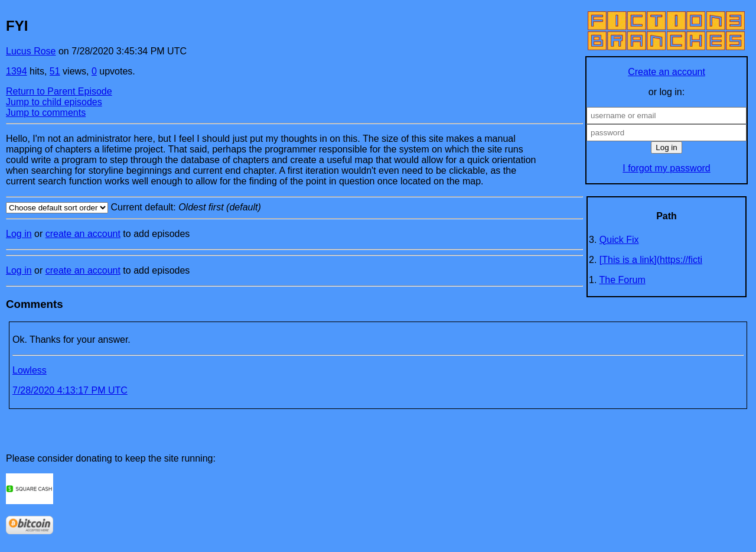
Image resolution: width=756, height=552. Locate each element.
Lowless (30, 370)
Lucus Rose (31, 51)
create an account (83, 234)
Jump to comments (46, 113)
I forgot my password (667, 168)
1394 (17, 71)
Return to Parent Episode (59, 91)
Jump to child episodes (54, 102)
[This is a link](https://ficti (651, 260)
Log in (19, 234)
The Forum (623, 280)
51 (55, 71)
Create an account (667, 72)
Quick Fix (619, 240)
